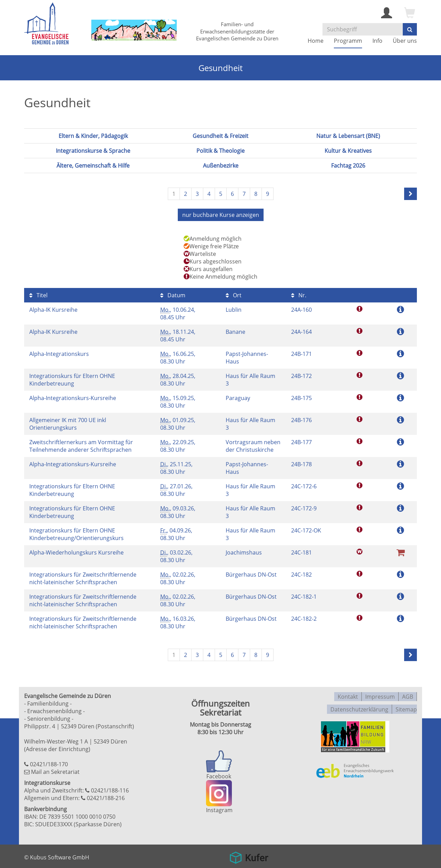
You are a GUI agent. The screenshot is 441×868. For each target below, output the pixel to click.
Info (377, 41)
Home (316, 41)
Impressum (380, 695)
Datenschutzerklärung (359, 706)
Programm (348, 41)
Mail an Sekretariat (55, 771)
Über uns (405, 41)
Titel (38, 294)
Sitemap (406, 706)
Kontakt (348, 695)
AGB (408, 695)
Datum (173, 294)
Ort (234, 294)
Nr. (299, 294)
